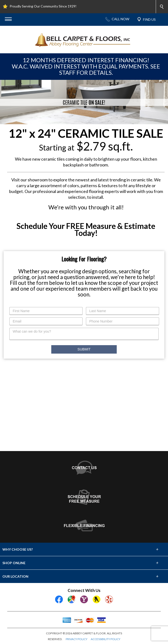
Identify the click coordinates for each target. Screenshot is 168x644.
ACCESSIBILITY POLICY (106, 639)
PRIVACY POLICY (77, 639)
